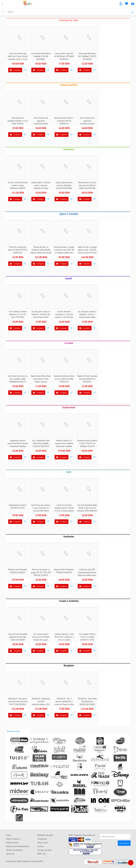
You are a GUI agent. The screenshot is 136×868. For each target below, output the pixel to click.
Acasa (8, 835)
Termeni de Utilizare (14, 850)
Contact (41, 846)
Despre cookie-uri (13, 839)
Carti (69, 472)
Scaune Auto (69, 407)
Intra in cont (42, 843)
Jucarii (69, 278)
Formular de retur (45, 850)
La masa (69, 343)
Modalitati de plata (45, 835)
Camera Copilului (69, 85)
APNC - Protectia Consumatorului (82, 835)
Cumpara (15, 70)
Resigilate (69, 665)
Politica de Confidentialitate (18, 846)
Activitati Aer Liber (69, 20)
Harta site (10, 854)
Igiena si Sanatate (69, 214)
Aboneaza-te (124, 843)
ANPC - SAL (42, 854)
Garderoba (69, 536)
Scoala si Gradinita (69, 601)
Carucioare (69, 149)
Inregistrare (42, 839)
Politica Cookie (12, 843)
